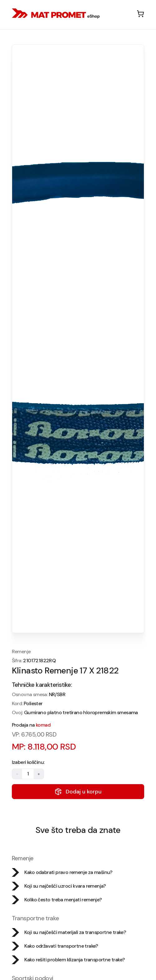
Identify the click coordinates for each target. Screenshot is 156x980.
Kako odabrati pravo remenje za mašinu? (62, 872)
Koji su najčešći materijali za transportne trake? (69, 932)
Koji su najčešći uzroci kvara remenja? (59, 886)
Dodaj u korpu (78, 792)
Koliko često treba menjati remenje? (57, 900)
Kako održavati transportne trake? (55, 946)
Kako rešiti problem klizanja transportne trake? (68, 960)
